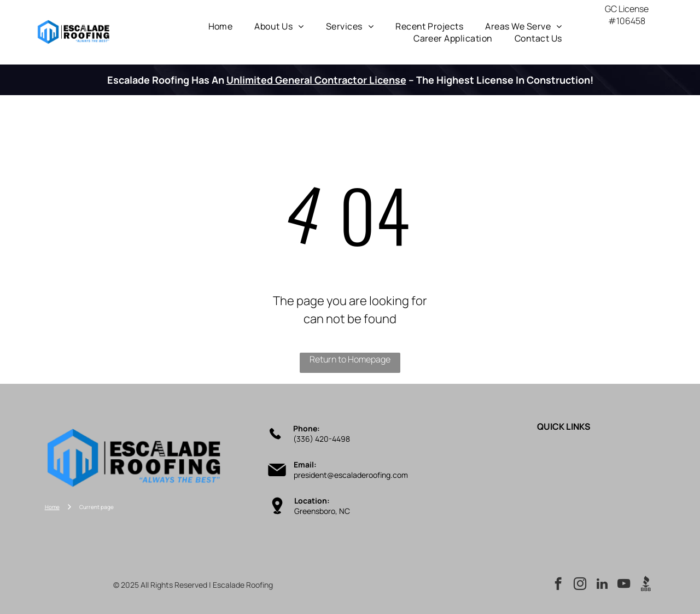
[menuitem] (221, 26)
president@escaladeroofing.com (351, 475)
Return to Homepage (350, 359)
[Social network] (646, 585)
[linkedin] (602, 585)
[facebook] (558, 585)
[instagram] (580, 585)
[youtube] (624, 585)
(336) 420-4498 (322, 439)
